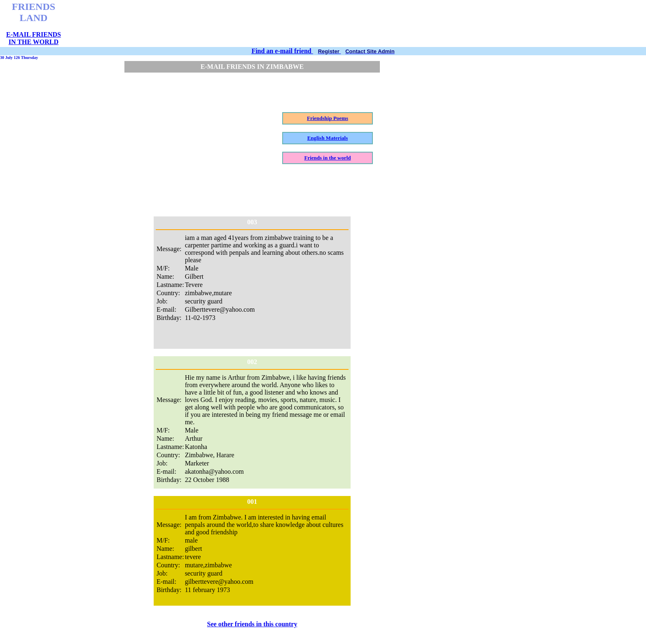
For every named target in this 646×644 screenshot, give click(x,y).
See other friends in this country (252, 624)
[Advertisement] (272, 24)
